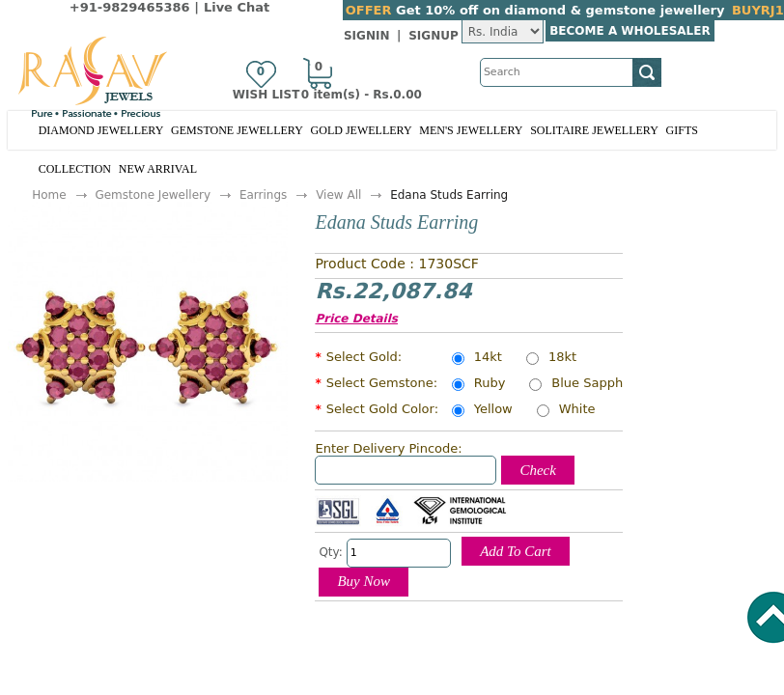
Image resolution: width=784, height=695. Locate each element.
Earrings (263, 195)
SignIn (367, 36)
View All (338, 195)
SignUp (434, 36)
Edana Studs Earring (449, 195)
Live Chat (237, 7)
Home (49, 195)
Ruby (490, 384)
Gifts (682, 130)
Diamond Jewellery (101, 130)
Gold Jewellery (362, 130)
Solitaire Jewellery (594, 130)
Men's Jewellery (471, 130)
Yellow (493, 410)
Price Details (356, 319)
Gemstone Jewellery (237, 130)
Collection (75, 169)
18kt (562, 358)
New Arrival (158, 169)
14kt (488, 358)
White (577, 410)
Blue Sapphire (595, 384)
